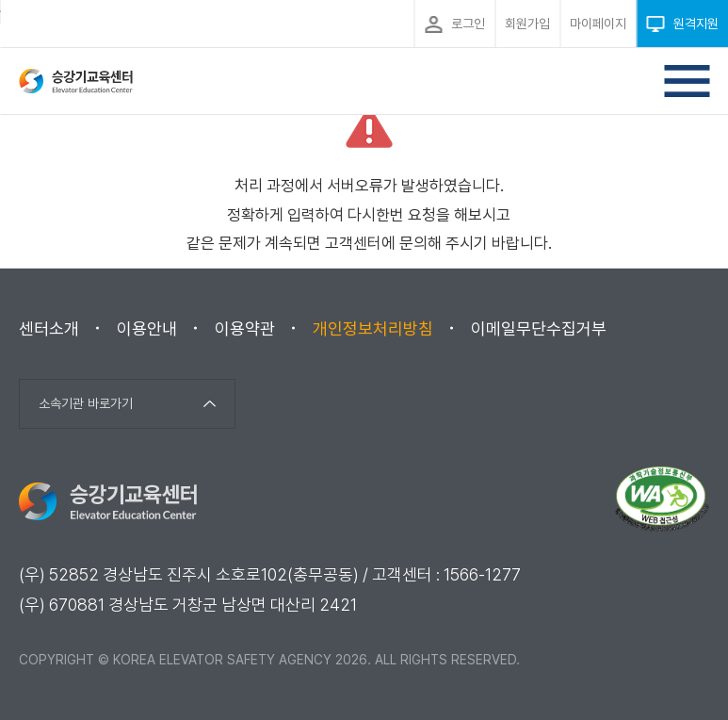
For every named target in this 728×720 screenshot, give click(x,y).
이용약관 (245, 328)
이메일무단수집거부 (539, 328)
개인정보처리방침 (373, 328)
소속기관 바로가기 (86, 403)
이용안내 (147, 328)
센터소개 (49, 328)
